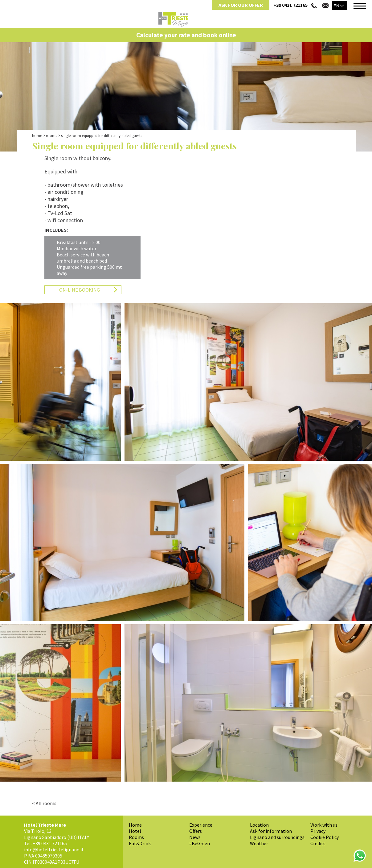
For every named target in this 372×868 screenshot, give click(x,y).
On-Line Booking (80, 290)
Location (259, 825)
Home (37, 136)
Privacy (318, 831)
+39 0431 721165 (290, 5)
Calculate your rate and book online (186, 35)
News (195, 837)
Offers (196, 831)
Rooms (51, 136)
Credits (318, 843)
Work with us (324, 825)
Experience (201, 825)
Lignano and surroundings (277, 837)
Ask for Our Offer (241, 5)
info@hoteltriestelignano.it (54, 849)
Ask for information (271, 831)
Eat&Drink (140, 843)
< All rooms (44, 803)
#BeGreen (200, 843)
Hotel (135, 831)
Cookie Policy (325, 837)
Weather (259, 843)
